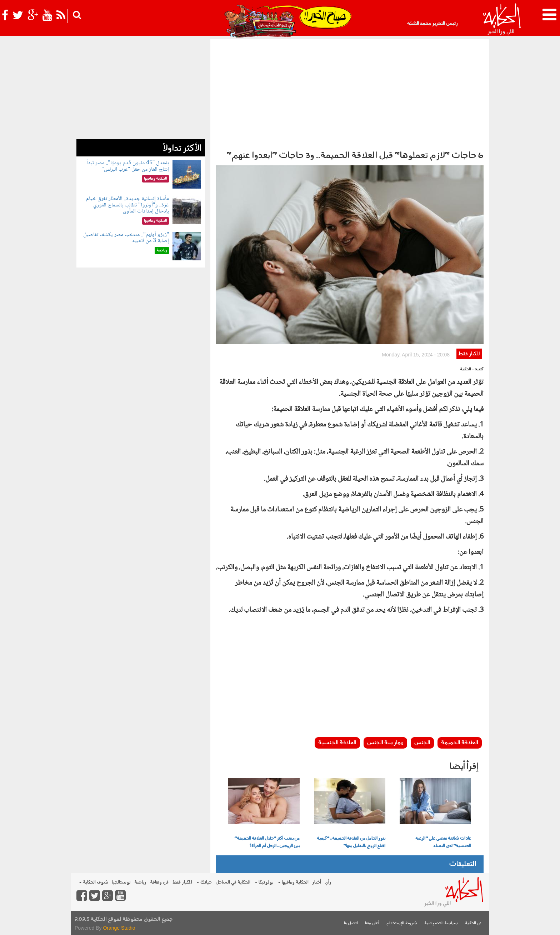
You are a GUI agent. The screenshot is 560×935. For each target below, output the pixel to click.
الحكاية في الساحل (233, 882)
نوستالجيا (121, 882)
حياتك (204, 882)
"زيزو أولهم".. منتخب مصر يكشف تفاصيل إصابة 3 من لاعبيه (126, 238)
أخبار (317, 882)
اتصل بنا (351, 923)
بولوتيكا (264, 882)
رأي (328, 882)
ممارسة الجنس (385, 743)
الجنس (422, 743)
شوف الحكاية (94, 882)
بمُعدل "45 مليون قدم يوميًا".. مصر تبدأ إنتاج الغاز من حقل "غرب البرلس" (128, 166)
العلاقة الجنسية (337, 743)
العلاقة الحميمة (460, 743)
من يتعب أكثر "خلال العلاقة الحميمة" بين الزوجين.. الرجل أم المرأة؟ (267, 842)
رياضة (140, 882)
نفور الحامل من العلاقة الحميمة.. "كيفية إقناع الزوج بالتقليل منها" (351, 842)
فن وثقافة (159, 882)
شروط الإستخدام (402, 923)
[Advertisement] (350, 93)
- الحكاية (467, 369)
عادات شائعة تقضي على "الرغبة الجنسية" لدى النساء (443, 842)
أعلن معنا (372, 923)
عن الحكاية (473, 923)
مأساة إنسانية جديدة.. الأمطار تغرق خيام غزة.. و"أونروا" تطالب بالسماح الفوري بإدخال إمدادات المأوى (127, 205)
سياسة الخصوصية (441, 923)
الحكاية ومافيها (293, 882)
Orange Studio (119, 928)
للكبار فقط (469, 354)
